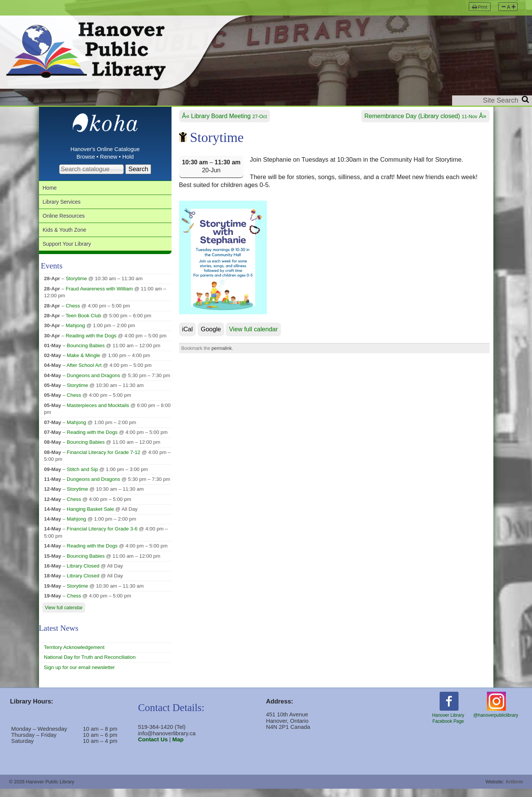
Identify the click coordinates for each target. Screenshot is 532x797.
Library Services (65, 205)
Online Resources (68, 220)
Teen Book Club (83, 324)
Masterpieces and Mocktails (98, 414)
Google (211, 330)
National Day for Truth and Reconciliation (90, 665)
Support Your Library (71, 251)
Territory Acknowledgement (74, 656)
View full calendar (254, 330)
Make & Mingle (83, 364)
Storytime (76, 287)
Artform (514, 790)
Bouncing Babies (86, 354)
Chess (73, 314)
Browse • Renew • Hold (105, 158)
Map (178, 748)
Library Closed (83, 574)
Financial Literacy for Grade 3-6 (102, 537)
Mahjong (75, 334)
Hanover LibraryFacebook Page (448, 716)
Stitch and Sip (82, 478)
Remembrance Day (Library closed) (421, 117)
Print (480, 7)
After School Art (84, 374)
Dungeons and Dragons (93, 384)
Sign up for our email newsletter (79, 676)
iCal (187, 330)
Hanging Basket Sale (90, 517)
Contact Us (153, 748)
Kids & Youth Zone (69, 236)
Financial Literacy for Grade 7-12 (103, 461)
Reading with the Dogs (91, 344)
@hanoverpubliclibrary (496, 713)
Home (51, 189)
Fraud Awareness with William (99, 297)
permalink (222, 349)
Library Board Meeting (229, 117)
